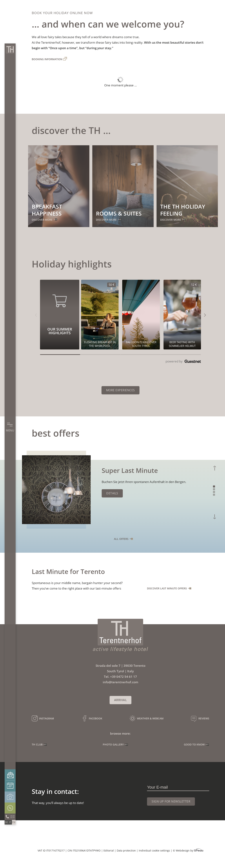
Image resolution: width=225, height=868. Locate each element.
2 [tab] (214, 489)
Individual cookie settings (154, 850)
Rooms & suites (119, 213)
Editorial (109, 850)
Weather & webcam (150, 718)
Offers (10, 808)
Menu (10, 430)
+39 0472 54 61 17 (124, 677)
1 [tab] (214, 487)
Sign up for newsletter (171, 801)
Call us (7, 816)
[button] (36, 315)
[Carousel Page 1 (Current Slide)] (60, 355)
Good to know (194, 744)
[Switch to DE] (6, 822)
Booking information (47, 59)
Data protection (126, 850)
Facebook (96, 718)
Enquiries (10, 775)
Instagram (47, 718)
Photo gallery (10, 797)
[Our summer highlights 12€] (182, 315)
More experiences (120, 390)
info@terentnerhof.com (13, 816)
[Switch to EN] (14, 822)
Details (112, 493)
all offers (121, 539)
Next (215, 517)
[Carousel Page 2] (100, 355)
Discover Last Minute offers (167, 588)
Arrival (121, 700)
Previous (215, 468)
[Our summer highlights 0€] (141, 315)
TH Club (37, 744)
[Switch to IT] (10, 822)
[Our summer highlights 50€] (100, 315)
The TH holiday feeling (183, 210)
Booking (10, 786)
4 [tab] (214, 495)
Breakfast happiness (47, 210)
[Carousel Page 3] (140, 355)
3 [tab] (214, 492)
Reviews (204, 718)
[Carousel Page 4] (181, 355)
